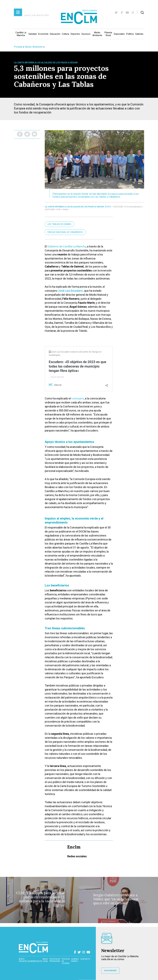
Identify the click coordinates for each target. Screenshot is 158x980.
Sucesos (86, 34)
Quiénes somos (75, 960)
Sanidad (33, 34)
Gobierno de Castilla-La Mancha (67, 246)
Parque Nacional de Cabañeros (65, 232)
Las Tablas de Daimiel (59, 224)
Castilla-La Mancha (21, 34)
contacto (85, 959)
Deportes (75, 34)
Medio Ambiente (97, 34)
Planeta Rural (108, 34)
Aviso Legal (45, 960)
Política (130, 34)
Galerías (139, 34)
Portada (18, 47)
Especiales (119, 34)
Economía (43, 34)
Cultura (65, 34)
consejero (78, 398)
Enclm (108, 207)
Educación (55, 34)
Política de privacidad (55, 960)
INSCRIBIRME (110, 971)
